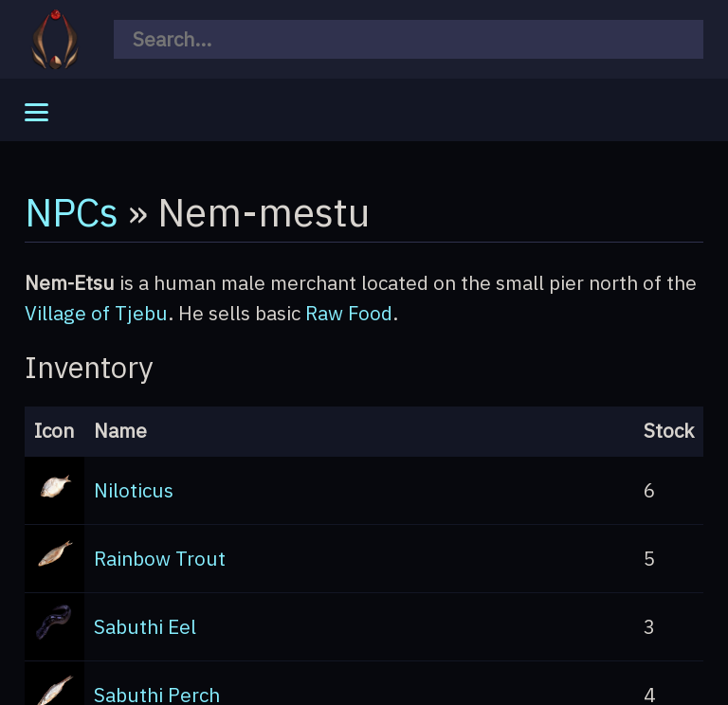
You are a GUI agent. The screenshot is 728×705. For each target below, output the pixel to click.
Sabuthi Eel (145, 627)
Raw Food (349, 313)
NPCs (72, 211)
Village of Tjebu (96, 313)
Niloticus (134, 490)
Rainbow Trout (160, 559)
